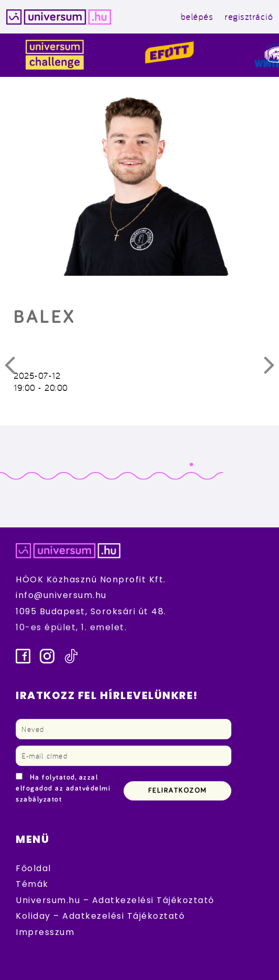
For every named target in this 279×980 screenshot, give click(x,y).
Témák (32, 884)
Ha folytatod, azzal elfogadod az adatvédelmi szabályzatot (63, 788)
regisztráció (249, 16)
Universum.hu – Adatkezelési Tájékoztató (115, 900)
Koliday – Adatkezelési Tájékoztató (100, 916)
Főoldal (34, 868)
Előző (16, 368)
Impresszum (45, 932)
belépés (197, 16)
